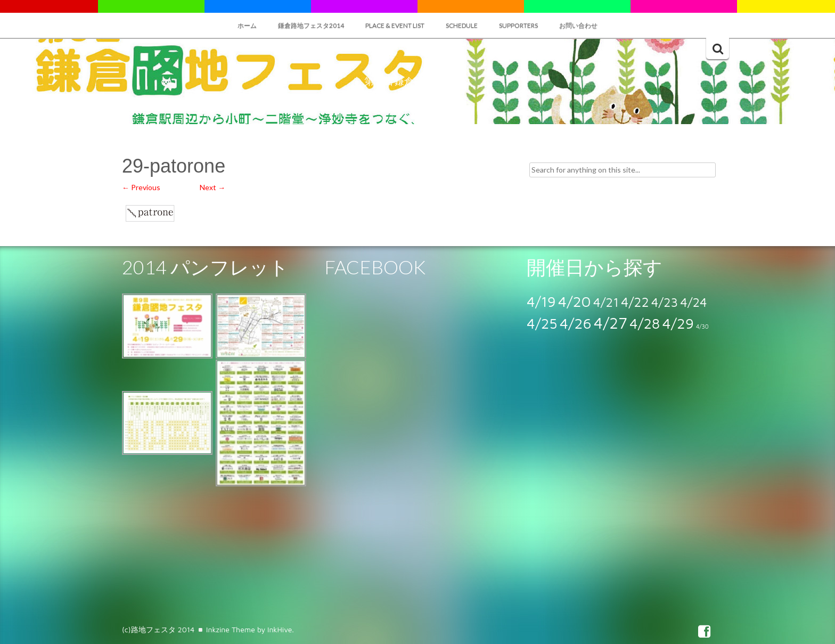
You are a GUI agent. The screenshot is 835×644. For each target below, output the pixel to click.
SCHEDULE (462, 25)
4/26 (576, 323)
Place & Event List (395, 25)
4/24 (694, 302)
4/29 (678, 323)
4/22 (635, 302)
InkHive (280, 629)
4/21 (606, 302)
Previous (141, 187)
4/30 (702, 327)
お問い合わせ (578, 25)
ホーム (247, 25)
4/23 (665, 302)
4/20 (575, 301)
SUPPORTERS (518, 25)
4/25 (542, 323)
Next (212, 187)
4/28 (645, 323)
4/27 (611, 323)
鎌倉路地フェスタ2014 (311, 25)
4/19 (541, 301)
